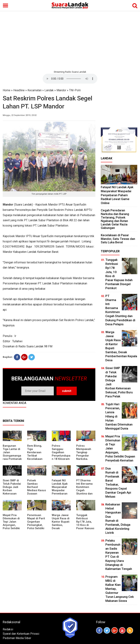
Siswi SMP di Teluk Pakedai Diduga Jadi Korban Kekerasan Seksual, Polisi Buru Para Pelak (12, 492)
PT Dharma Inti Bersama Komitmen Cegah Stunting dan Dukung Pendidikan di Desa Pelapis (85, 492)
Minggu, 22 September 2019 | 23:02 (20, 115)
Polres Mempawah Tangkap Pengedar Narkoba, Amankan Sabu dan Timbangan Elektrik (84, 459)
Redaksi (8, 629)
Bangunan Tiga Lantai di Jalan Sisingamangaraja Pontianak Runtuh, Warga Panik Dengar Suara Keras (12, 459)
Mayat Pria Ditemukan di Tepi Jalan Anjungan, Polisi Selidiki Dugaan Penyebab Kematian (11, 527)
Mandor (61, 90)
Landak (49, 90)
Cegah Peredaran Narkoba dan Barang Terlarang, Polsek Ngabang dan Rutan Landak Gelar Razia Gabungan (115, 219)
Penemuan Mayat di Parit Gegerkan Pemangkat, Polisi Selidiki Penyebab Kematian (36, 525)
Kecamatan (35, 90)
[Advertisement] (70, 40)
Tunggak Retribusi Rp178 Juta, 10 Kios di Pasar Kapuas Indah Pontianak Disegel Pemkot (85, 528)
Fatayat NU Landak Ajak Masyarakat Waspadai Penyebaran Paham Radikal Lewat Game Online (61, 492)
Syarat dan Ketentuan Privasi (21, 634)
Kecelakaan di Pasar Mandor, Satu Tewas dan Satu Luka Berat (118, 239)
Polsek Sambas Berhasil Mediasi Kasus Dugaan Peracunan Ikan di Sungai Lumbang (37, 492)
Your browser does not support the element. (70, 79)
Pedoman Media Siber (17, 638)
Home (7, 90)
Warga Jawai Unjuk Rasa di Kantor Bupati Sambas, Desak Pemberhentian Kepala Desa (61, 525)
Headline (19, 90)
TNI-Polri (75, 90)
